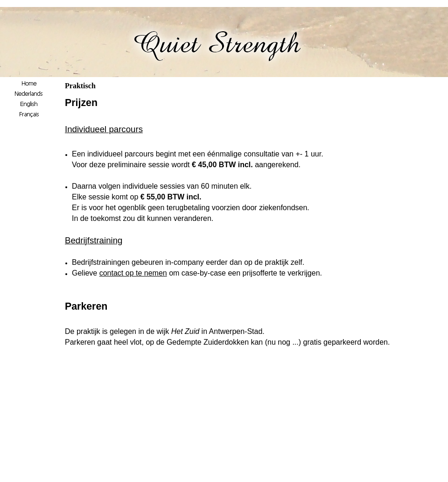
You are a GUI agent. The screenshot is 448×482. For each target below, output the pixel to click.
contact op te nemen (133, 273)
